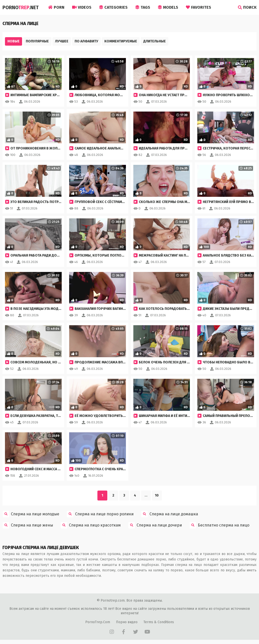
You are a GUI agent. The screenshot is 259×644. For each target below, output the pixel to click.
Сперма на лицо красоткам (91, 525)
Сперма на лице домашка (170, 514)
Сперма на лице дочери (155, 525)
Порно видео (127, 622)
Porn (56, 7)
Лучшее (62, 41)
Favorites (199, 7)
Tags (143, 7)
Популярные (37, 41)
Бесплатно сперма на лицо (219, 525)
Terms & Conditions (159, 622)
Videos (82, 7)
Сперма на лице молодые (31, 514)
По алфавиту (86, 41)
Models (168, 7)
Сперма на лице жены (28, 525)
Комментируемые (121, 41)
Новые (14, 41)
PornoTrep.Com (98, 622)
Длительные (155, 41)
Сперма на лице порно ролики (100, 514)
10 (157, 495)
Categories (113, 7)
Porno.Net (21, 7)
